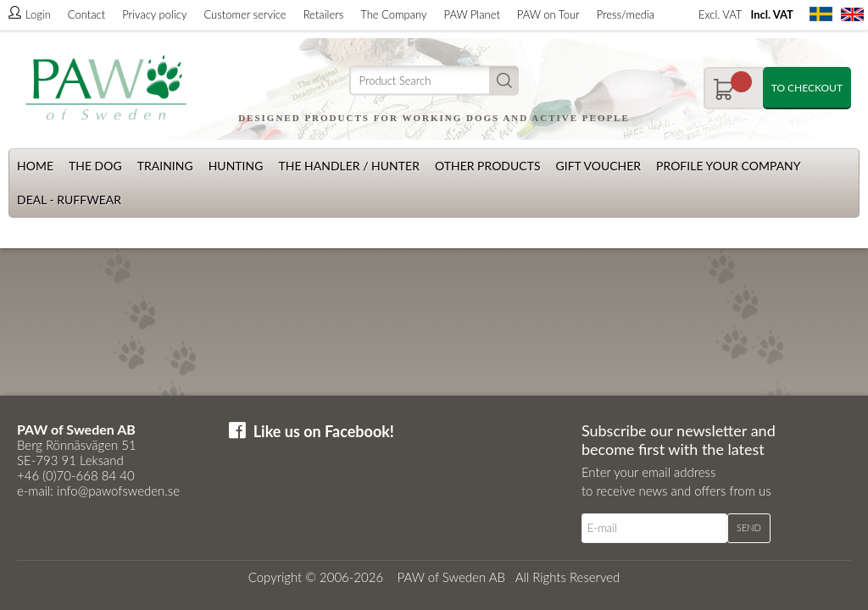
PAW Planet (472, 14)
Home (35, 166)
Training (165, 166)
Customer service (245, 14)
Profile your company (728, 166)
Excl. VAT (720, 14)
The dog (95, 166)
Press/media (626, 14)
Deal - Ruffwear (69, 200)
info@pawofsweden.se (118, 491)
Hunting (236, 166)
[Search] (434, 81)
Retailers (324, 14)
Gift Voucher (598, 166)
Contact (86, 14)
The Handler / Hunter (348, 166)
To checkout (807, 88)
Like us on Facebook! (324, 431)
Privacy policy (154, 14)
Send (749, 527)
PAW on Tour (548, 14)
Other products (488, 166)
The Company (393, 14)
